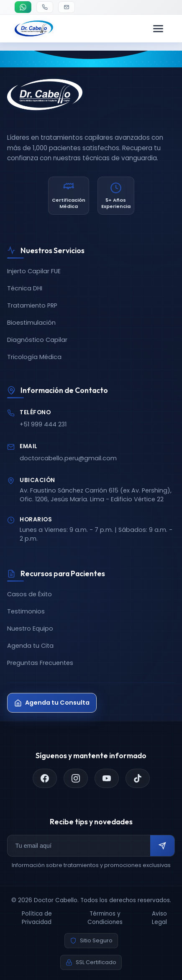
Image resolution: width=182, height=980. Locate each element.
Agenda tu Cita (30, 646)
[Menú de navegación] (158, 28)
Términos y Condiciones (105, 918)
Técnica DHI (25, 288)
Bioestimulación (31, 323)
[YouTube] (107, 778)
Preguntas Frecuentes (40, 663)
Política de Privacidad (37, 918)
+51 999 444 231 (43, 424)
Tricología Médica (34, 357)
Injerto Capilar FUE (34, 271)
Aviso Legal (159, 918)
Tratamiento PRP (32, 305)
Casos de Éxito (29, 594)
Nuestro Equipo (30, 629)
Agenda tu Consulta (52, 703)
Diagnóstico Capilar (37, 340)
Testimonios (26, 611)
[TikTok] (138, 778)
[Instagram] (76, 778)
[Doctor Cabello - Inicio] (34, 28)
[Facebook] (45, 778)
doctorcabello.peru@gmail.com (68, 458)
